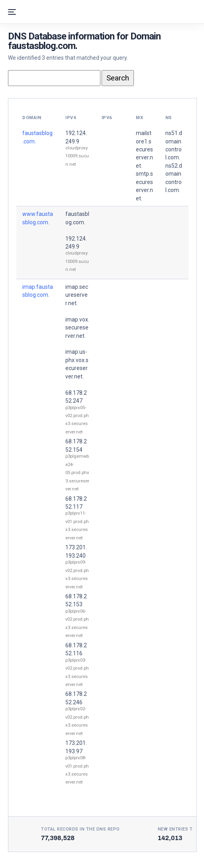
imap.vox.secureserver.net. (77, 328)
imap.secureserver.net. (77, 295)
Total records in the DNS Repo (80, 829)
